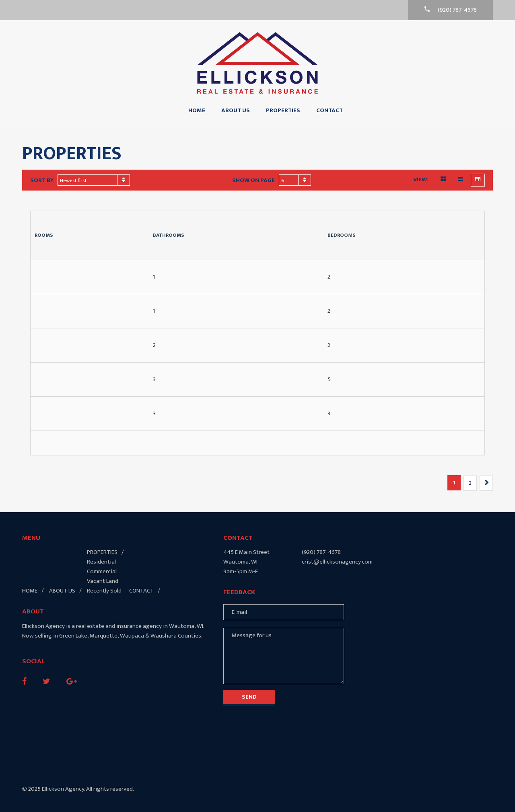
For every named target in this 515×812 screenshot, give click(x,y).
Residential (101, 562)
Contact (330, 111)
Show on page (253, 180)
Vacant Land (103, 581)
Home (197, 111)
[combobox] (94, 180)
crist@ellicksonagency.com (337, 562)
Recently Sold (104, 591)
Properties (283, 111)
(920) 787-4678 (321, 552)
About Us (236, 111)
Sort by (42, 180)
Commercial (102, 571)
